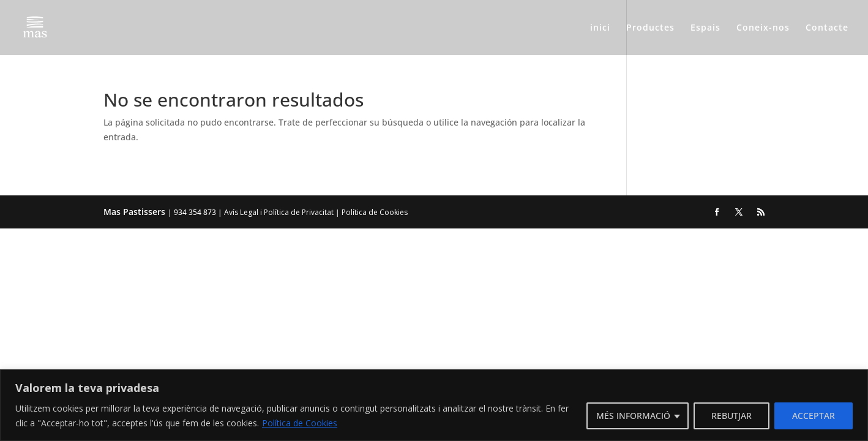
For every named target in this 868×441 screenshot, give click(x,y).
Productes (650, 28)
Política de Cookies (300, 423)
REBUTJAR (731, 416)
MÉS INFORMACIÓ (633, 416)
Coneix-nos (763, 28)
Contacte (827, 28)
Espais (705, 28)
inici (600, 28)
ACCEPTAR (814, 416)
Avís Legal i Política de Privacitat (279, 212)
